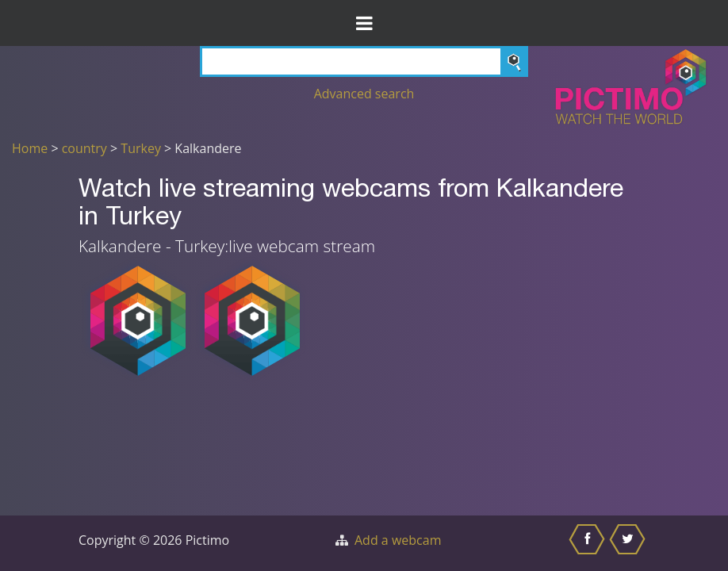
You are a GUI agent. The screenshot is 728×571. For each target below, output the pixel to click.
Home (30, 148)
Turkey (141, 148)
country (84, 148)
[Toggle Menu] (364, 23)
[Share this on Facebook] (589, 543)
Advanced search (364, 94)
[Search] (364, 61)
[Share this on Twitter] (629, 543)
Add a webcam (398, 540)
